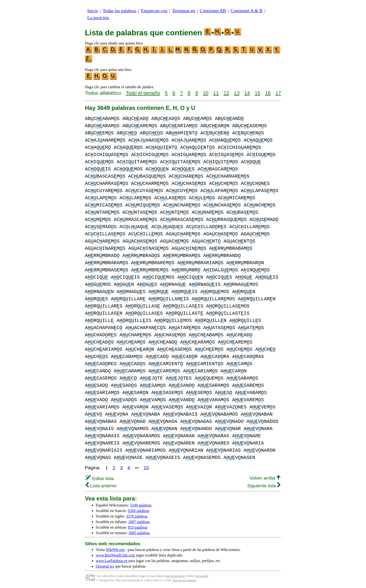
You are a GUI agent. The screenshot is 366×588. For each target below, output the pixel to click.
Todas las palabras (120, 11)
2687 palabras (139, 522)
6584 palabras (139, 511)
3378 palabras (137, 516)
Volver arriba (265, 478)
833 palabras (138, 527)
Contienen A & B (247, 11)
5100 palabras (141, 505)
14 (247, 93)
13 (237, 93)
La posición (98, 18)
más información (175, 576)
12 (226, 93)
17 (278, 93)
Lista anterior (101, 486)
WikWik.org (115, 550)
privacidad (202, 576)
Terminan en (183, 11)
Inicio (93, 11)
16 (268, 93)
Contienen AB (213, 11)
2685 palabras (139, 533)
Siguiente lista (264, 486)
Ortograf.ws (105, 566)
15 (257, 93)
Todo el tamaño (143, 93)
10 (205, 93)
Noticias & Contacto (184, 580)
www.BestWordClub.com (115, 555)
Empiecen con (154, 11)
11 (216, 93)
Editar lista (100, 479)
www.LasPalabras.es (112, 561)
